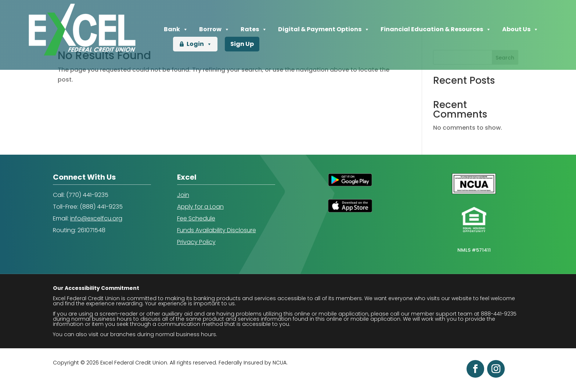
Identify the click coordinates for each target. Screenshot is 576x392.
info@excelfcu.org (96, 218)
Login (199, 44)
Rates (254, 29)
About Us (520, 29)
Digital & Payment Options (324, 29)
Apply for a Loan (200, 207)
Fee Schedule (196, 218)
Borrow (214, 29)
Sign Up (242, 44)
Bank (176, 29)
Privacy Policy (196, 242)
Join (183, 195)
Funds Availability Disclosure (217, 230)
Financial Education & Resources (436, 29)
